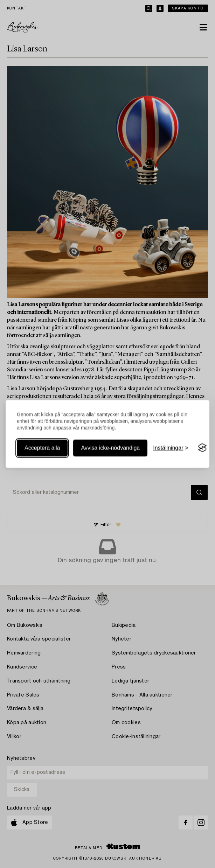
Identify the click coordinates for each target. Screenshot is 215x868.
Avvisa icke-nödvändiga (110, 448)
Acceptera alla (42, 448)
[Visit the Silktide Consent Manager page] (202, 448)
